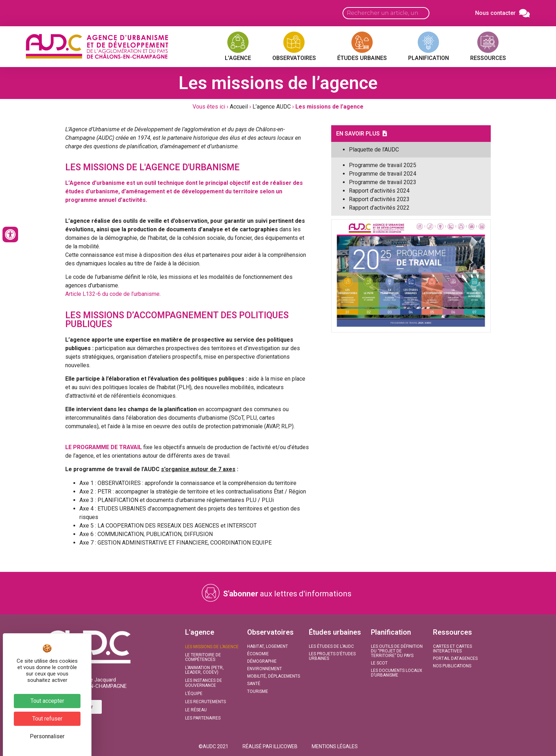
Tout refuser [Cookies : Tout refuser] (47, 719)
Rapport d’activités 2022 (379, 208)
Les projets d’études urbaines (332, 656)
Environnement (265, 669)
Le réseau (196, 710)
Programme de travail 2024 (383, 174)
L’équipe (194, 694)
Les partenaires (203, 718)
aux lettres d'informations (287, 594)
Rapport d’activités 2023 (379, 199)
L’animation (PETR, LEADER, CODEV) (204, 670)
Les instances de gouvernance (204, 683)
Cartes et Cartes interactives (452, 649)
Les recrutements (205, 702)
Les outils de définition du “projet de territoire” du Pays (397, 651)
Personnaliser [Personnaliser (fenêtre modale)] (47, 736)
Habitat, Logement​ (268, 646)
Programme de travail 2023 (383, 182)
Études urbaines (335, 632)
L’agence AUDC (272, 107)
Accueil (239, 107)
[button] (213, 746)
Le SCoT (379, 663)
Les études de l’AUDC (331, 646)
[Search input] (386, 13)
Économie (258, 654)
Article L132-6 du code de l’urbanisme (112, 294)
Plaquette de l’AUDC (374, 150)
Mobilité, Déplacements (274, 676)
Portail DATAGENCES (455, 658)
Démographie (262, 661)
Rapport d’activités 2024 (379, 191)
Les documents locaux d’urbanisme (397, 673)
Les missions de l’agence (212, 647)
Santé (254, 684)
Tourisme (258, 691)
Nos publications (452, 666)
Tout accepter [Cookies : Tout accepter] (47, 701)
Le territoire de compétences (203, 657)
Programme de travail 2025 (383, 165)
